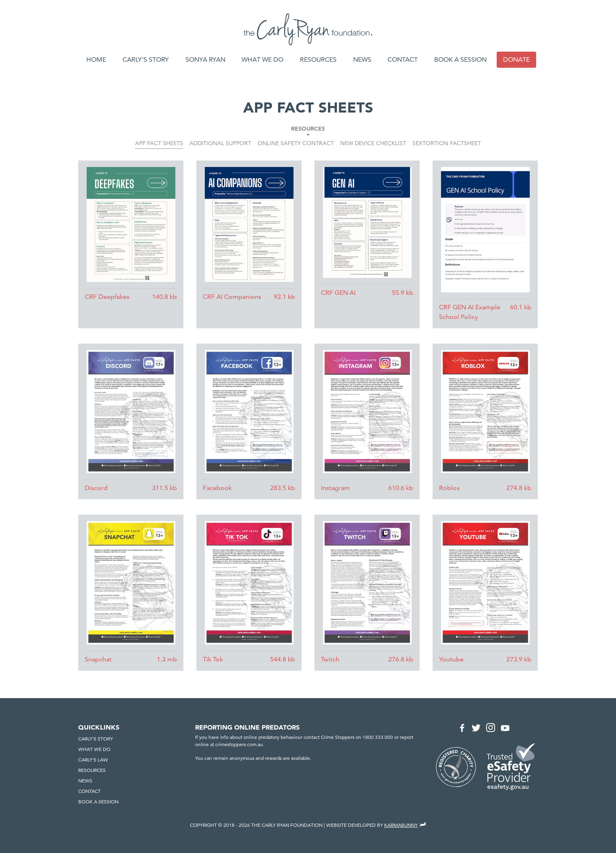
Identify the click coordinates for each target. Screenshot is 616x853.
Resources (318, 59)
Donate (516, 59)
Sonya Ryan (205, 59)
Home (96, 59)
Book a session (460, 59)
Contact (403, 59)
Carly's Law (93, 760)
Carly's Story (146, 59)
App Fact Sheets (159, 143)
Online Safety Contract (296, 143)
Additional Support (220, 143)
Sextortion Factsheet (447, 143)
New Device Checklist (373, 143)
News (362, 59)
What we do (262, 59)
